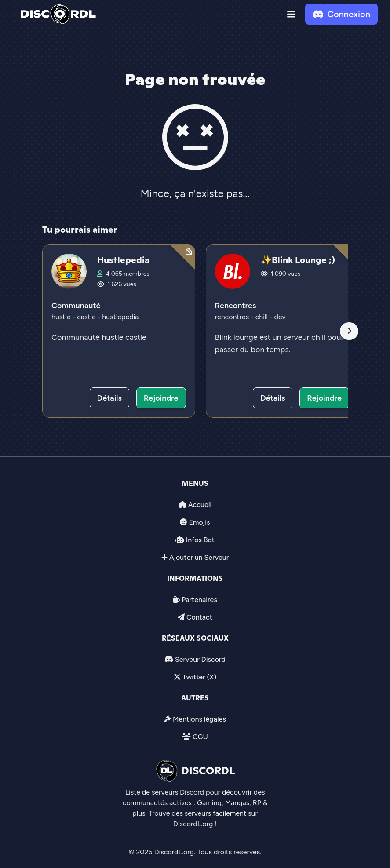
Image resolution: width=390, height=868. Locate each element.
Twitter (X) (199, 677)
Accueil (200, 505)
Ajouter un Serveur (199, 557)
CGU (200, 737)
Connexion (341, 14)
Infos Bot (200, 540)
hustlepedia (120, 317)
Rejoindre (161, 398)
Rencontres (236, 306)
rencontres (233, 317)
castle (87, 317)
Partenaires (199, 600)
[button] (291, 14)
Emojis (199, 522)
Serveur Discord (200, 659)
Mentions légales (199, 719)
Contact (199, 617)
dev (280, 317)
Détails (109, 398)
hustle (62, 317)
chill (262, 317)
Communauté (76, 306)
